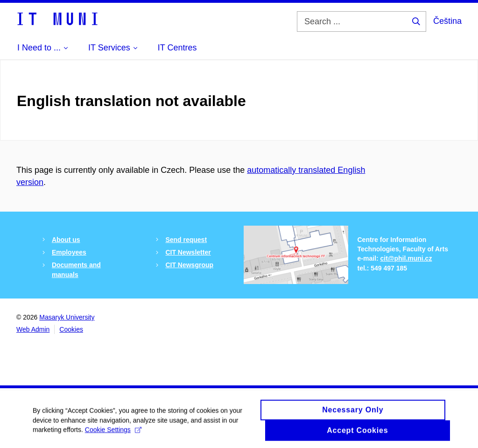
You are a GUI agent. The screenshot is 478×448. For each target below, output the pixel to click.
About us (66, 240)
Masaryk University (67, 317)
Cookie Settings (113, 433)
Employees (69, 252)
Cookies (71, 329)
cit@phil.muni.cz (406, 258)
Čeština (447, 21)
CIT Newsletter (188, 252)
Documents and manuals (76, 270)
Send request (186, 240)
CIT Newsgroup (189, 265)
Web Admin (33, 329)
